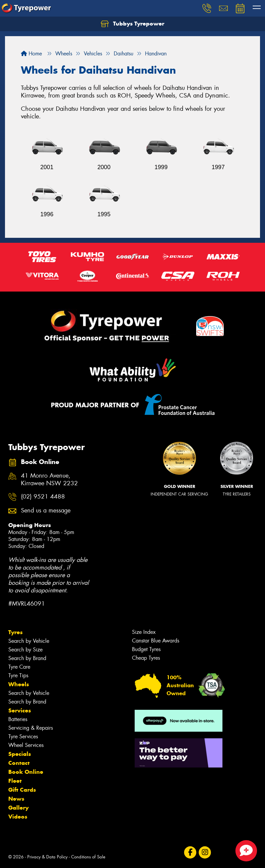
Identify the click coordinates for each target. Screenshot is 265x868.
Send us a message (46, 511)
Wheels (19, 684)
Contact (19, 763)
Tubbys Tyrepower (132, 24)
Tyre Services (23, 736)
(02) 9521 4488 (43, 497)
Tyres (15, 632)
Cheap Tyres (146, 658)
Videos (18, 817)
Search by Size (25, 650)
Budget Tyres (146, 649)
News (16, 799)
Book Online (26, 772)
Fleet (15, 781)
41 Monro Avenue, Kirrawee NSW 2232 (49, 480)
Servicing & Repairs (31, 728)
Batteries (18, 719)
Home (31, 54)
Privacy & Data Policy (47, 857)
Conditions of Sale (88, 857)
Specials (20, 754)
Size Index (144, 632)
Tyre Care (19, 667)
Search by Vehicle (29, 641)
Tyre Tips (18, 675)
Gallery (18, 808)
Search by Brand (27, 658)
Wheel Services (26, 745)
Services (20, 710)
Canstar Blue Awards (156, 641)
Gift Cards (22, 790)
